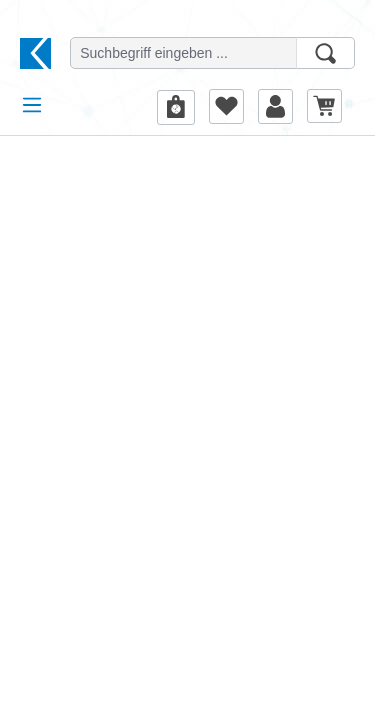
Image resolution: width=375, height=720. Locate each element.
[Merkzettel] (226, 106)
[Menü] (32, 105)
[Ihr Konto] (275, 106)
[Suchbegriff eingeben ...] (183, 53)
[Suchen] (325, 53)
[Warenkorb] (324, 105)
